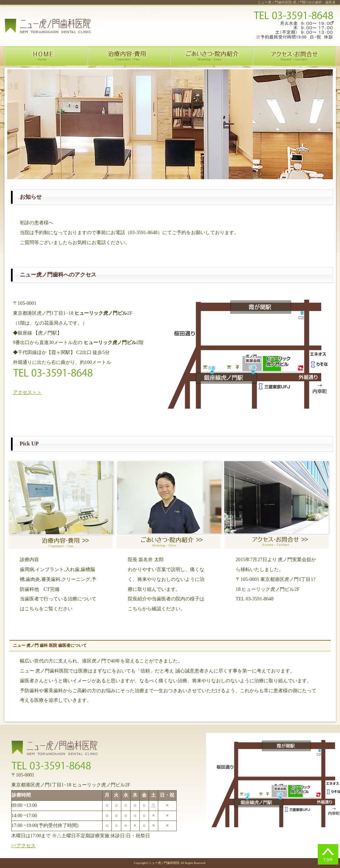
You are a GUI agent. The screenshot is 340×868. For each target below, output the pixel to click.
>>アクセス (24, 846)
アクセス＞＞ (27, 392)
